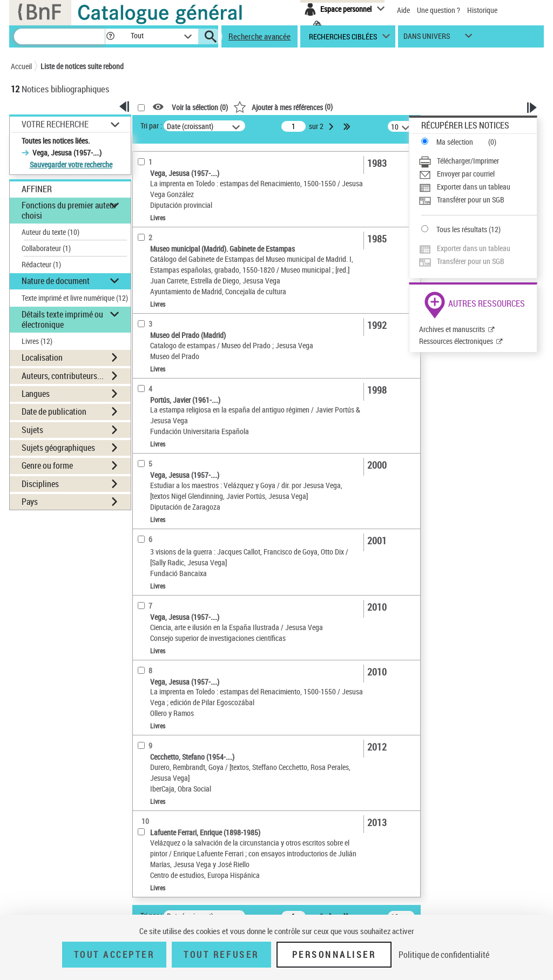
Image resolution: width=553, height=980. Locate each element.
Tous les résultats (462, 229)
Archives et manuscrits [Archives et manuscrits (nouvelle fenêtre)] (452, 329)
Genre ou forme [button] (47, 465)
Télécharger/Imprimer (468, 161)
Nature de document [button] (56, 281)
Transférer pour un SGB (471, 200)
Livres (37, 341)
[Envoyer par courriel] (478, 174)
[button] (110, 36)
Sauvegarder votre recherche (71, 164)
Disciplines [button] (40, 484)
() (283, 107)
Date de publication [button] (54, 411)
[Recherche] (59, 36)
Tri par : (151, 126)
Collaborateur (46, 248)
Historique (482, 10)
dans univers (427, 39)
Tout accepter (114, 955)
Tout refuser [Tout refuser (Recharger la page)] (221, 955)
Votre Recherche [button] (55, 124)
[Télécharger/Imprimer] (478, 161)
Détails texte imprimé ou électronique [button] (62, 319)
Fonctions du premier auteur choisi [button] (69, 210)
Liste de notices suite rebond (82, 66)
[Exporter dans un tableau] (478, 187)
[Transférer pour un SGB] (478, 200)
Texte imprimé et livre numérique (75, 298)
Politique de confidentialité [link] (444, 955)
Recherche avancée (259, 36)
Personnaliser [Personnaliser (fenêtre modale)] (334, 955)
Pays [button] (30, 502)
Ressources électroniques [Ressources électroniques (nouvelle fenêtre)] (456, 341)
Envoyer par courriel (466, 174)
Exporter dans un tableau (474, 187)
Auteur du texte (50, 232)
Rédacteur (41, 264)
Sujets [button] (32, 430)
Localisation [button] (42, 357)
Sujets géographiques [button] (58, 448)
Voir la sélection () (200, 107)
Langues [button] (36, 394)
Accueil (21, 66)
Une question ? (439, 10)
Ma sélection (455, 142)
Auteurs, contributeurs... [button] (63, 376)
